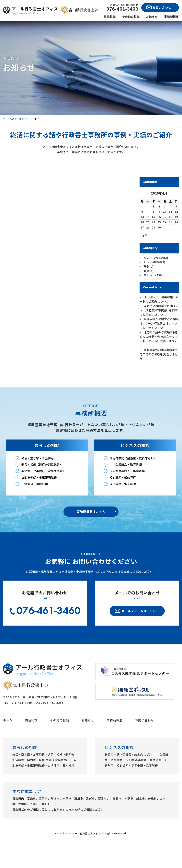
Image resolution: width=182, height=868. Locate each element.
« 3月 (144, 254)
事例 (148, 285)
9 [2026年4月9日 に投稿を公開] (159, 230)
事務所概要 (171, 17)
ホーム (8, 739)
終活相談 (110, 17)
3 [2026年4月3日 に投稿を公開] (165, 225)
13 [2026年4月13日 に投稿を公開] (142, 235)
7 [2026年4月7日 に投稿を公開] (148, 230)
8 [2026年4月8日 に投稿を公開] (154, 230)
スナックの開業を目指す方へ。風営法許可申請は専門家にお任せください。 (159, 329)
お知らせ (152, 17)
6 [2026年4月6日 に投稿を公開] (142, 230)
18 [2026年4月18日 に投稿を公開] (171, 235)
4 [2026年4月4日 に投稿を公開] (171, 225)
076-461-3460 (122, 9)
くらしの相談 (154, 281)
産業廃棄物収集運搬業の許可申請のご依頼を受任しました (159, 373)
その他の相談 (131, 17)
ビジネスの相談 (156, 276)
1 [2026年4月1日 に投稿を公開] (154, 225)
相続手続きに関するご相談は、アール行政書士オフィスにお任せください (159, 342)
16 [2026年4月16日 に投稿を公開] (159, 235)
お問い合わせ (144, 739)
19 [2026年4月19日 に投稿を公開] (176, 235)
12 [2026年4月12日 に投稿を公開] (176, 230)
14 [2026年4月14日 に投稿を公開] (148, 235)
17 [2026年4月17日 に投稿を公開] (165, 235)
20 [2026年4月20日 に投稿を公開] (142, 241)
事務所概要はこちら (91, 530)
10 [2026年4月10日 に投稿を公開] (165, 230)
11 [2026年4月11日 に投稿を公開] (171, 230)
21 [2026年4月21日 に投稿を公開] (148, 241)
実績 (148, 289)
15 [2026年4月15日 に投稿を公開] (154, 235)
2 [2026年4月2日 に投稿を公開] (159, 225)
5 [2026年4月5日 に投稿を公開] (176, 225)
